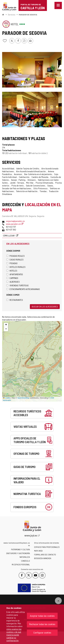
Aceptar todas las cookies (42, 616)
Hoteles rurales (16, 267)
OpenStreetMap (23, 398)
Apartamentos (15, 274)
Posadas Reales (16, 256)
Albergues (13, 282)
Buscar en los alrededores (45, 307)
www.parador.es (15, 224)
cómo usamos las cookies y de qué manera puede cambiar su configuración (14, 635)
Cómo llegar (9, 235)
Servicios (12, 15)
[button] (6, 325)
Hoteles (12, 271)
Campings (12, 278)
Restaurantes (15, 300)
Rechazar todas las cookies (42, 624)
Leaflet (6, 398)
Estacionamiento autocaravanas (23, 289)
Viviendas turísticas (17, 285)
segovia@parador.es (15, 221)
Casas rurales (15, 259)
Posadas (12, 263)
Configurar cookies (42, 632)
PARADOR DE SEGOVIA (28, 15)
